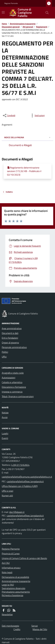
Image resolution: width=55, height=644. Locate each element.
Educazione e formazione (14, 387)
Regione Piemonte (11, 3)
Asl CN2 (6, 563)
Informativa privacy (11, 568)
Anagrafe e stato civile (13, 373)
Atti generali (28, 27)
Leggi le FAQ (8, 585)
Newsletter (7, 614)
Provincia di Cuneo (11, 554)
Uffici (4, 357)
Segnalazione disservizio (13, 588)
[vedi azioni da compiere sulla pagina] (37, 115)
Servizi (35, 626)
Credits (17, 629)
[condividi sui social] (9, 115)
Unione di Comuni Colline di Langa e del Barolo (24, 558)
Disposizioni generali (11, 27)
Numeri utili (7, 496)
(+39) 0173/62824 (20, 465)
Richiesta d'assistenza (12, 595)
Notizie (5, 413)
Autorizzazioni (9, 378)
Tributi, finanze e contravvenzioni (18, 396)
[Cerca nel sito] (46, 13)
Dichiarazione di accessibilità (15, 577)
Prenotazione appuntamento (16, 592)
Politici (5, 352)
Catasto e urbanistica (12, 382)
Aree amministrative (12, 328)
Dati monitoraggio (10, 626)
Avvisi (5, 417)
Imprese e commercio (12, 392)
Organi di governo (10, 343)
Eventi (5, 438)
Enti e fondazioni (10, 338)
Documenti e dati (10, 333)
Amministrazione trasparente (23, 24)
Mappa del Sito (40, 629)
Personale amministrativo (14, 347)
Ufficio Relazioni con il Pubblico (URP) (20, 486)
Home (4, 24)
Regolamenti (42, 27)
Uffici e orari (7, 491)
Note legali (7, 572)
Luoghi (5, 433)
